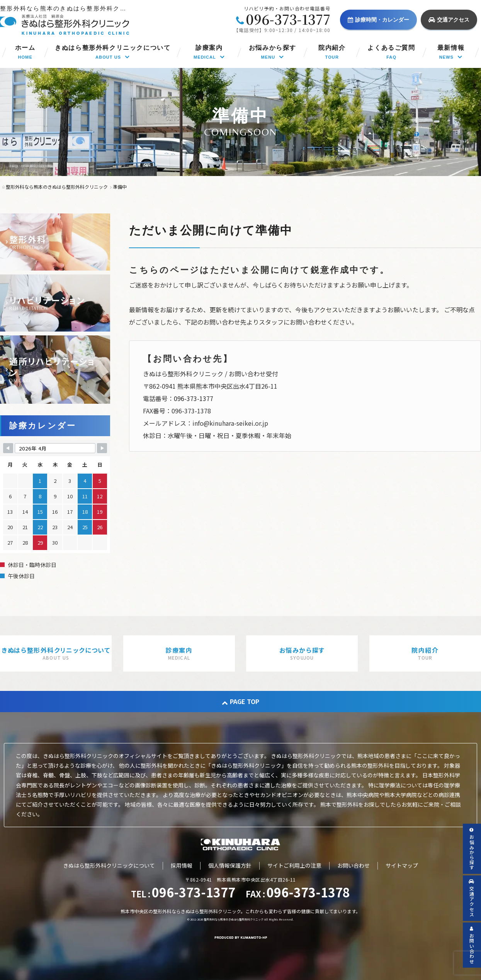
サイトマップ (402, 865)
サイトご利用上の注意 (294, 865)
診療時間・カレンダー (378, 20)
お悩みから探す (472, 849)
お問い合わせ (354, 865)
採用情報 (182, 865)
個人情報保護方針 (230, 865)
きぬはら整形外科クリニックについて (109, 865)
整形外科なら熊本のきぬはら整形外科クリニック (234, 919)
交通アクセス (449, 20)
